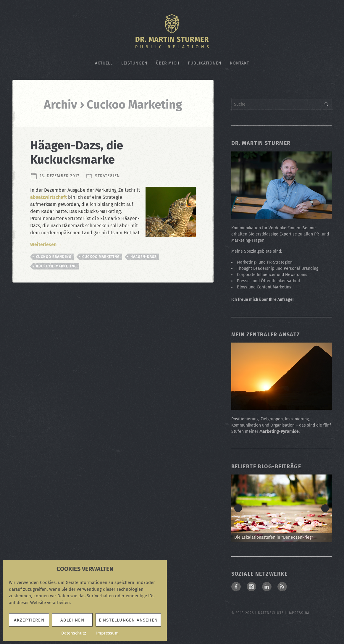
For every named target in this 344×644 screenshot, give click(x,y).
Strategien (108, 176)
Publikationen (205, 63)
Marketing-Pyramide (279, 431)
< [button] (238, 508)
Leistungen (134, 63)
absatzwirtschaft (49, 197)
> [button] (325, 508)
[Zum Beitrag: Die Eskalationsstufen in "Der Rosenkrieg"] (282, 508)
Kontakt (239, 63)
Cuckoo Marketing (101, 257)
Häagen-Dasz (144, 257)
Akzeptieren (29, 620)
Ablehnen (72, 620)
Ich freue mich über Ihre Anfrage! (262, 300)
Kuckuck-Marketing (56, 266)
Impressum (107, 633)
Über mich (168, 63)
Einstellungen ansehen (128, 620)
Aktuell (104, 63)
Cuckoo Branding (54, 257)
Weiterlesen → (46, 244)
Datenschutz (74, 633)
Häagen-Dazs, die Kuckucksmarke (77, 153)
